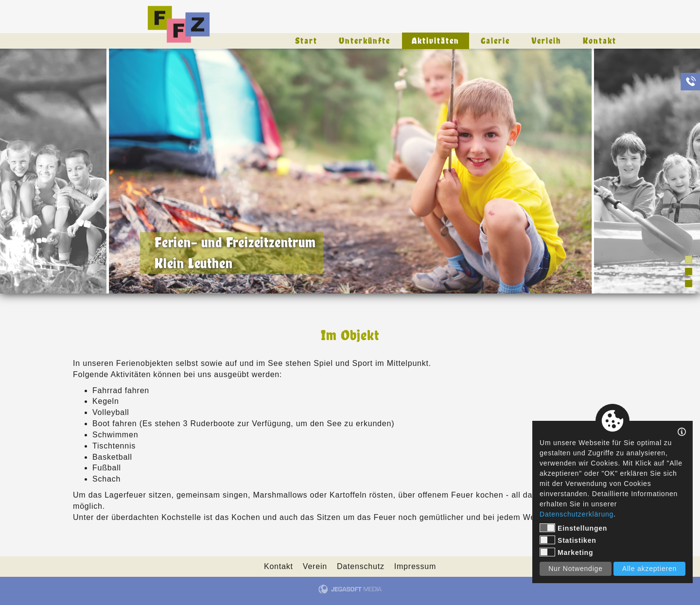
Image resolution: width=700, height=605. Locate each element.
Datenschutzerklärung (577, 514)
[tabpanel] (350, 171)
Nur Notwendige (576, 569)
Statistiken (568, 540)
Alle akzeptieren (649, 569)
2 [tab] (689, 271)
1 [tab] (689, 259)
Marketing (566, 552)
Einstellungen (573, 528)
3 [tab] (689, 284)
